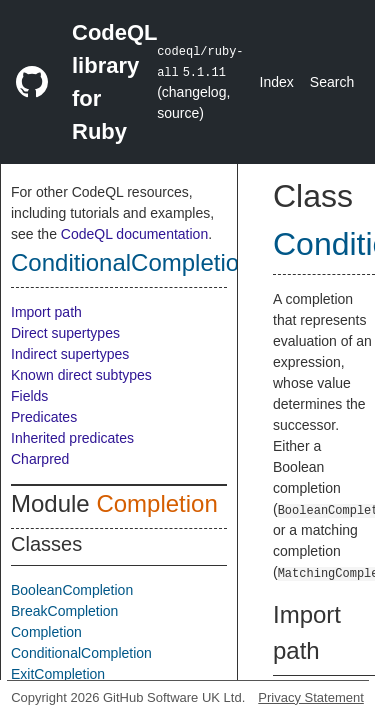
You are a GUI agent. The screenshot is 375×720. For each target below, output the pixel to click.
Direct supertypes (65, 333)
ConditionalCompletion (131, 262)
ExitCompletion (58, 674)
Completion (156, 503)
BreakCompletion (64, 611)
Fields (29, 396)
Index (277, 82)
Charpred (40, 459)
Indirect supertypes (70, 354)
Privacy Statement (311, 697)
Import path (46, 312)
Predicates (44, 417)
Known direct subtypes (81, 375)
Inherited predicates (72, 438)
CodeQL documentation (134, 234)
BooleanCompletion (72, 590)
